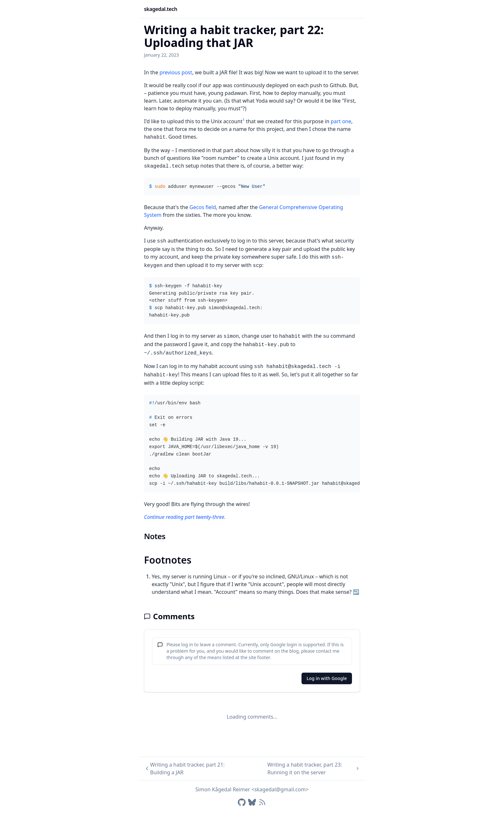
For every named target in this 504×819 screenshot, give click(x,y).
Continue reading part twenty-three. (185, 517)
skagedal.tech (161, 9)
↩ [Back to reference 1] (356, 592)
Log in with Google (327, 678)
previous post (176, 72)
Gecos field (203, 207)
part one (341, 121)
